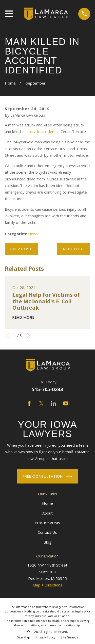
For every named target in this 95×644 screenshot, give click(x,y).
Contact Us (47, 532)
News (33, 234)
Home (48, 503)
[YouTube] (66, 403)
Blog (48, 542)
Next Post (74, 249)
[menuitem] (24, 637)
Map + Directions (48, 585)
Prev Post (21, 249)
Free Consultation (47, 476)
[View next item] (29, 336)
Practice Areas (47, 523)
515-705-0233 (47, 389)
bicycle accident (42, 131)
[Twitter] (41, 403)
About (48, 513)
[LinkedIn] (54, 403)
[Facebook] (29, 403)
